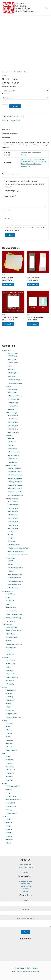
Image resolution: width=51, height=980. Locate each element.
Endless (8, 641)
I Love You (9, 766)
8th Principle (12, 525)
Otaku (8, 819)
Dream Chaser (11, 796)
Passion (8, 743)
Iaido (10, 564)
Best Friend (10, 770)
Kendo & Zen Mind (14, 574)
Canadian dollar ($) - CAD (11, 116)
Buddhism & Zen (8, 591)
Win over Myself (11, 677)
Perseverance (13, 363)
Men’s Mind (10, 803)
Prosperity (9, 684)
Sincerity (9, 670)
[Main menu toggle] (47, 8)
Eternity (8, 789)
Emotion (9, 740)
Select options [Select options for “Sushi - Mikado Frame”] (8, 324)
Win (9, 366)
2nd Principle (12, 419)
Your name (25, 903)
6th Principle (12, 518)
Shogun (8, 836)
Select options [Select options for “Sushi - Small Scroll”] (33, 284)
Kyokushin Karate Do (15, 485)
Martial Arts (6, 351)
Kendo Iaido (10, 558)
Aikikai (10, 409)
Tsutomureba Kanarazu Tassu (18, 548)
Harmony (9, 723)
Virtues (5, 687)
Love (7, 726)
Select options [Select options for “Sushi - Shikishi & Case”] (33, 324)
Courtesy (9, 697)
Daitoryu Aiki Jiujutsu (15, 551)
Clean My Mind (11, 627)
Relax (8, 651)
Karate (8, 436)
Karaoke (9, 840)
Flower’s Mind (10, 813)
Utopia (8, 793)
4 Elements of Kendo (15, 568)
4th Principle (12, 426)
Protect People (13, 452)
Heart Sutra (10, 594)
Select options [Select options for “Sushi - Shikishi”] (8, 284)
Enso (7, 604)
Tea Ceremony (7, 624)
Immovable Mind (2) (13, 717)
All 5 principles (13, 432)
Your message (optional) (25, 923)
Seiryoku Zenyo (13, 545)
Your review (10, 196)
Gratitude (9, 777)
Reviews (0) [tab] (6, 138)
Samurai (11, 369)
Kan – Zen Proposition (13, 614)
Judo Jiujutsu (10, 532)
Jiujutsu (11, 538)
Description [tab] (6, 130)
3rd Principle (12, 422)
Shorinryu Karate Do (15, 495)
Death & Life (12, 588)
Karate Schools (11, 466)
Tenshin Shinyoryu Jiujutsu (17, 555)
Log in (25, 872)
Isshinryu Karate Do (15, 488)
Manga (8, 823)
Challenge (11, 376)
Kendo (10, 561)
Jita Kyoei (11, 541)
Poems (5, 783)
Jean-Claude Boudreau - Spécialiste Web (26, 972)
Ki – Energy (10, 660)
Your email (25, 912)
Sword (10, 571)
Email (7, 219)
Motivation (6, 658)
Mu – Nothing (10, 607)
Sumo (8, 833)
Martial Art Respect (14, 383)
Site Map (25, 891)
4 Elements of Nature (13, 800)
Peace (8, 730)
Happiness (9, 760)
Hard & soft (12, 449)
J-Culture (5, 816)
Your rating (10, 191)
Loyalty (8, 704)
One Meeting (10, 647)
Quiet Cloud (10, 634)
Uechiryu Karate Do (14, 492)
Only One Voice (11, 637)
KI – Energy (12, 356)
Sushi (8, 843)
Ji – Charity (10, 621)
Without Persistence (13, 630)
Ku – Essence (10, 611)
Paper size (6, 94)
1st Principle (12, 415)
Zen (7, 597)
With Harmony (11, 750)
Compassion (10, 690)
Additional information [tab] (10, 134)
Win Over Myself (13, 380)
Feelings (5, 721)
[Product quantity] (5, 106)
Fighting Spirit (13, 373)
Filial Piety (9, 710)
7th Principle (12, 522)
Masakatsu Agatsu (14, 396)
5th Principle (12, 429)
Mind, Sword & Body (15, 581)
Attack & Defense (14, 578)
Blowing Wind (10, 806)
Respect (8, 780)
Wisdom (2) (10, 700)
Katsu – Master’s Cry (13, 618)
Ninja (7, 826)
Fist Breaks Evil (13, 455)
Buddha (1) (9, 601)
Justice (8, 693)
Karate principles (11, 499)
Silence (8, 733)
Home (4, 72)
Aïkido (8, 386)
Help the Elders (11, 714)
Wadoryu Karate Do (14, 478)
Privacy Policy (25, 884)
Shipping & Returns (25, 881)
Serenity (8, 747)
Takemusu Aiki (13, 399)
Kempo (10, 445)
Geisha (8, 829)
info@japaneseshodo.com (25, 867)
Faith (7, 707)
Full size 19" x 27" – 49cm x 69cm (32, 159)
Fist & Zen (11, 442)
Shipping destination (9, 86)
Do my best (10, 664)
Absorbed (9, 654)
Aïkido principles (11, 413)
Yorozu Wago (12, 406)
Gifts (4, 754)
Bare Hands (12, 459)
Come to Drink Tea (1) (13, 644)
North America (26, 153)
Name (7, 210)
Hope (8, 737)
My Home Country (12, 786)
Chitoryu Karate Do (14, 482)
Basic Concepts (11, 353)
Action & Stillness (14, 585)
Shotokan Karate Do (15, 475)
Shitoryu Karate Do (14, 471)
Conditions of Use (25, 886)
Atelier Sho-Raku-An (32, 968)
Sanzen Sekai (12, 403)
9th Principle (12, 528)
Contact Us (25, 889)
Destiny (8, 810)
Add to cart (15, 106)
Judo (10, 534)
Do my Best (12, 359)
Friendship (9, 773)
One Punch (12, 462)
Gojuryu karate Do (14, 468)
